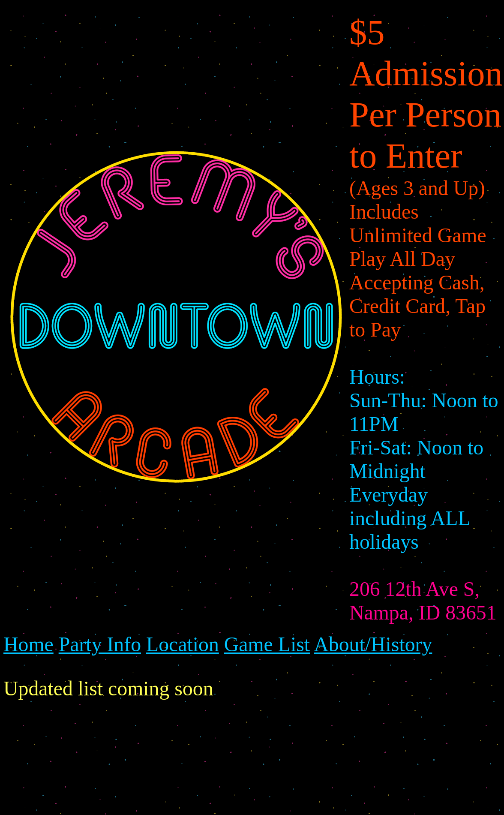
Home (28, 644)
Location (183, 644)
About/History (373, 644)
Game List (267, 644)
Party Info (100, 644)
